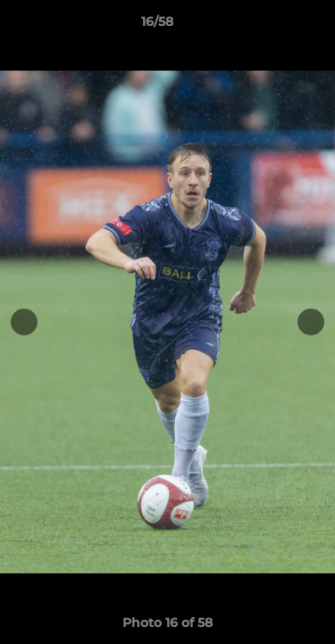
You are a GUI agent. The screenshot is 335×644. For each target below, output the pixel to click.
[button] (271, 26)
